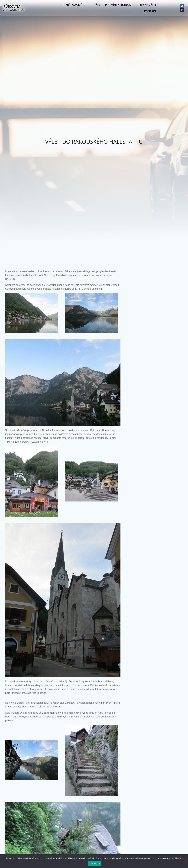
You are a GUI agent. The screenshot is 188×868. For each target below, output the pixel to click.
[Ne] (183, 861)
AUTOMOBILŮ (14, 8)
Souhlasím (95, 863)
